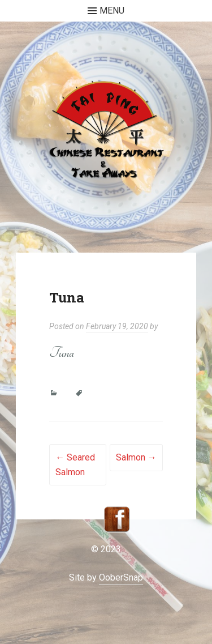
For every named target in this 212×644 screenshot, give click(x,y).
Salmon (136, 457)
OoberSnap (121, 577)
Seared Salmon (75, 465)
